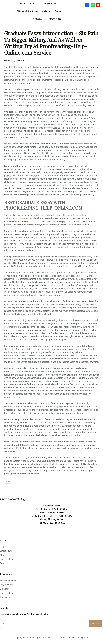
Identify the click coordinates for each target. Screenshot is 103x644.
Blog (8, 481)
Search (95, 623)
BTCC (26, 61)
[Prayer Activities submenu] (60, 4)
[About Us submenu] (39, 4)
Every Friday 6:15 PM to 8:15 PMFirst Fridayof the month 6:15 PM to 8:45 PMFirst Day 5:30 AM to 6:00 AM (51, 514)
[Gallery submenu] (50, 11)
